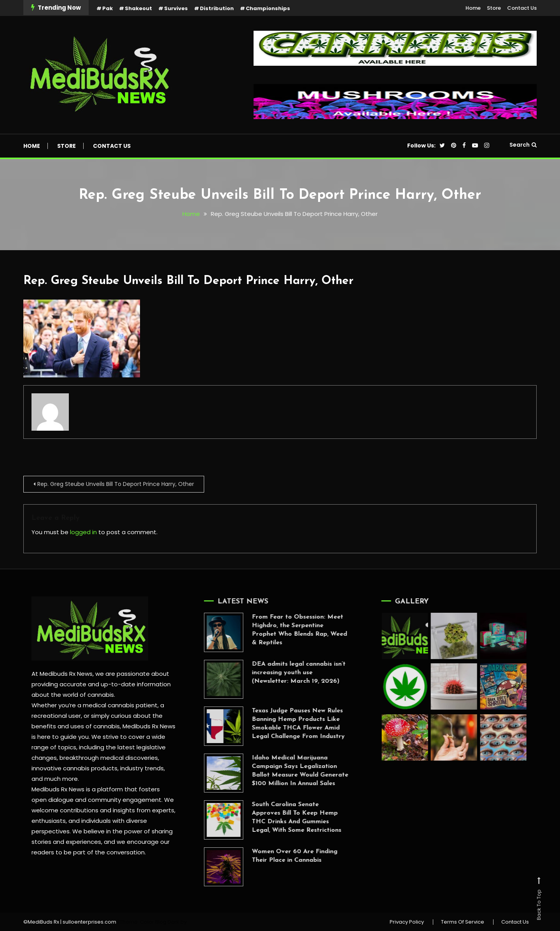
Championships (268, 8)
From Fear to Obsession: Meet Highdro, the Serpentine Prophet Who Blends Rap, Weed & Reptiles (288, 630)
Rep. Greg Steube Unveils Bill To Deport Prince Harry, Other (188, 281)
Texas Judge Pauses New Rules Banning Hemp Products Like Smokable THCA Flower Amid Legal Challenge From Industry (287, 724)
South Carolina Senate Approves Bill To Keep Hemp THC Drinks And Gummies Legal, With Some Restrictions (285, 817)
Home (473, 8)
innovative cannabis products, (75, 768)
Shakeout (138, 8)
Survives (176, 8)
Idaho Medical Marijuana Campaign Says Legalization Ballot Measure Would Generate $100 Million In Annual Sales (289, 771)
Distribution (217, 8)
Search (523, 145)
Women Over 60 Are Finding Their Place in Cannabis (283, 856)
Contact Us (522, 8)
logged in (83, 532)
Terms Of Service (463, 922)
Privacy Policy (407, 922)
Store (494, 8)
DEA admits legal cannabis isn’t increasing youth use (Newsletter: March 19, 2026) (287, 673)
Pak (108, 8)
